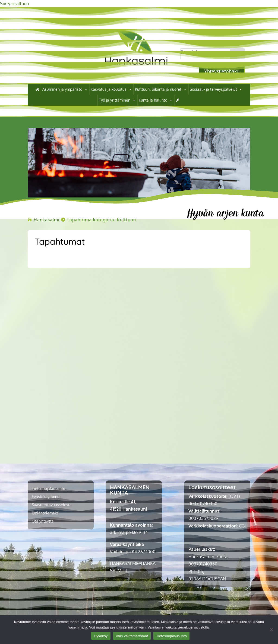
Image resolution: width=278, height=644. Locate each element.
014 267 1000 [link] (143, 552)
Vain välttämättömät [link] (132, 636)
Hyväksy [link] (101, 636)
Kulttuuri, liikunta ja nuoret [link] (161, 89)
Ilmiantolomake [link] (45, 513)
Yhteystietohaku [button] (222, 71)
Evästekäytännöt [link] (46, 497)
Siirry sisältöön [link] (14, 4)
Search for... (192, 52)
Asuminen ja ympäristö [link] (65, 89)
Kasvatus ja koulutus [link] (111, 89)
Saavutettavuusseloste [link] (52, 505)
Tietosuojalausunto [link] (48, 489)
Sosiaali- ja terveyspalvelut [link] (216, 89)
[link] (136, 69)
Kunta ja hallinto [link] (156, 100)
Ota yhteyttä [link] (43, 521)
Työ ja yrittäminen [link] (117, 100)
